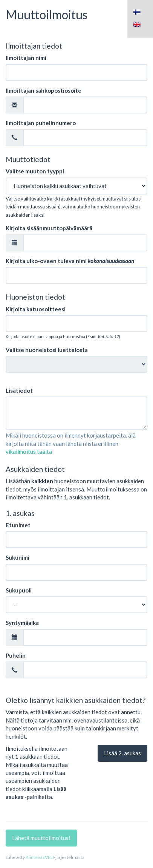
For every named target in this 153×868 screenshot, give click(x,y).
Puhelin (16, 655)
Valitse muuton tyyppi (35, 171)
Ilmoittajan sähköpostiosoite (44, 90)
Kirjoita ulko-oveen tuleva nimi (70, 261)
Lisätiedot (19, 390)
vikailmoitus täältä (29, 452)
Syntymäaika (22, 623)
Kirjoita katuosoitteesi (36, 309)
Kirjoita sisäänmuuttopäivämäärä (49, 228)
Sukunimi (18, 557)
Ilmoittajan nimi (26, 58)
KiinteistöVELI (40, 857)
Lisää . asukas (122, 753)
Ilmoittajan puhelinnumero (41, 123)
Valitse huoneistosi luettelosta (47, 350)
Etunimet (18, 525)
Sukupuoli (19, 590)
